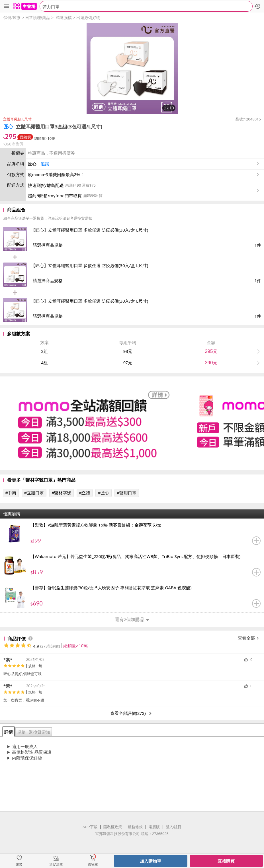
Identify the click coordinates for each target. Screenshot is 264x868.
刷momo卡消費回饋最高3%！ (56, 175)
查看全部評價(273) (132, 713)
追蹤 (45, 164)
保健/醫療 (12, 18)
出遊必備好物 (88, 18)
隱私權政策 (113, 827)
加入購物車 (151, 861)
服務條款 (135, 827)
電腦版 (154, 827)
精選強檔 (64, 18)
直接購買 (226, 861)
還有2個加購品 (132, 620)
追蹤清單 (56, 865)
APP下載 (90, 827)
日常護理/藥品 (38, 18)
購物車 (93, 865)
